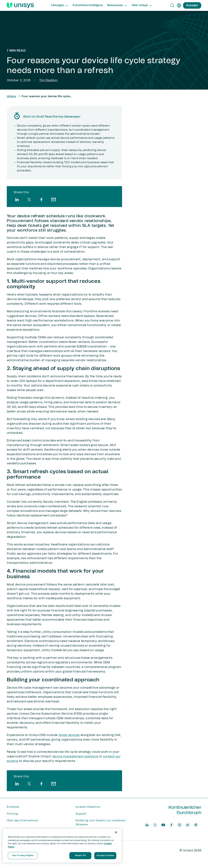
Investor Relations (88, 807)
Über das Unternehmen (23, 820)
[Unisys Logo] (20, 5)
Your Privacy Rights (23, 856)
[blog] (188, 825)
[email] (54, 200)
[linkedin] (17, 200)
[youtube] (163, 825)
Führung (12, 814)
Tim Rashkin (48, 80)
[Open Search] (172, 5)
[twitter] (29, 200)
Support (81, 814)
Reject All (80, 856)
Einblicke (13, 807)
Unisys (11, 96)
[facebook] (41, 200)
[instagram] (180, 825)
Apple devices (69, 735)
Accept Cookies (105, 856)
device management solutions (75, 757)
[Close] (116, 832)
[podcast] (196, 825)
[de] (179, 5)
